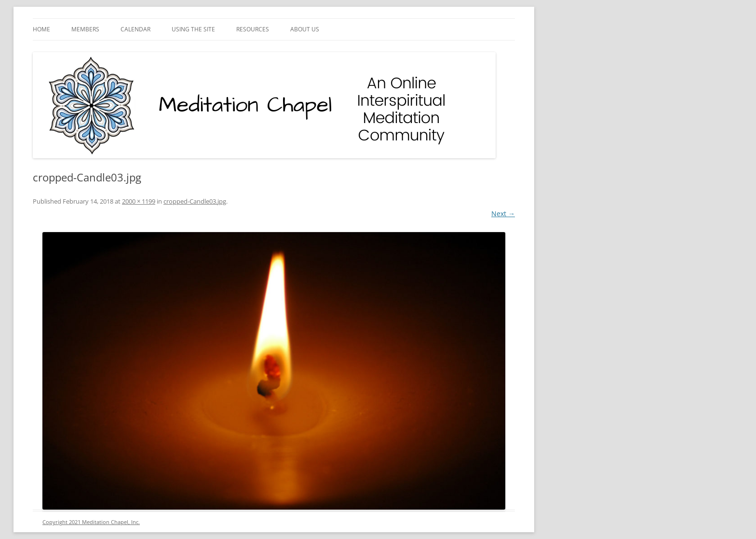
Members (85, 29)
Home (41, 29)
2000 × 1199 (139, 201)
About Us (305, 29)
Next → (503, 214)
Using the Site (193, 29)
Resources (253, 29)
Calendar (135, 29)
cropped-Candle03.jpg (195, 201)
